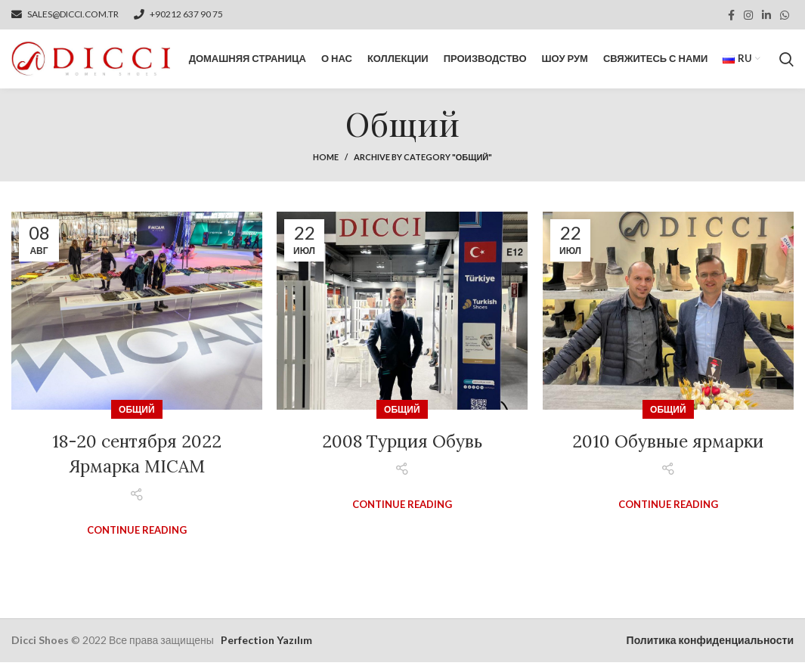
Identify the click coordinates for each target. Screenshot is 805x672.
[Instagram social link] (748, 15)
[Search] (786, 64)
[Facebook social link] (731, 15)
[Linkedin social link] (766, 15)
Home (326, 167)
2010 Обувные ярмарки (668, 451)
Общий (136, 419)
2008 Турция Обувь (402, 451)
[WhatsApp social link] (785, 15)
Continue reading (137, 540)
